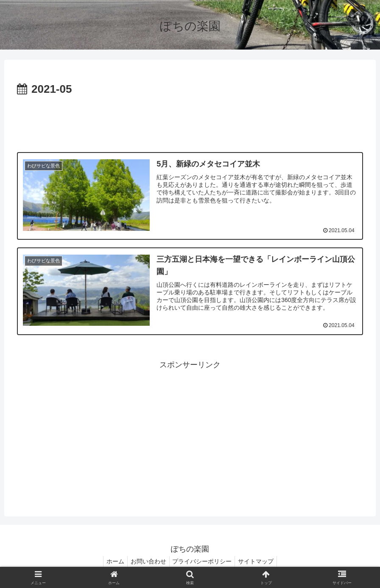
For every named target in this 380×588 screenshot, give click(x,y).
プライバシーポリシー (204, 562)
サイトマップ (260, 562)
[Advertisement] (190, 122)
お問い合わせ (147, 562)
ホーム (112, 562)
